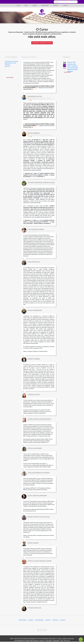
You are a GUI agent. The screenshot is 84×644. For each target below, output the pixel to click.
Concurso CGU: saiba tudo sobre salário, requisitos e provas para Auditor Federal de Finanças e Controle (73, 67)
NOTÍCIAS (56, 6)
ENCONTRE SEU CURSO (11, 63)
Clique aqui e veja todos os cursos (42, 43)
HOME (18, 6)
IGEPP (26, 6)
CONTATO (65, 6)
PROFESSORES (45, 6)
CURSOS (34, 6)
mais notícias (67, 72)
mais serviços (10, 77)
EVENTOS (8, 66)
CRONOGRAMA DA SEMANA (12, 62)
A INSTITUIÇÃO (23, 620)
